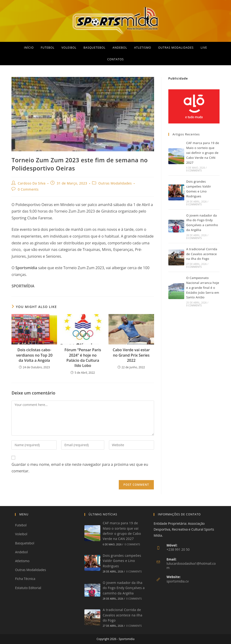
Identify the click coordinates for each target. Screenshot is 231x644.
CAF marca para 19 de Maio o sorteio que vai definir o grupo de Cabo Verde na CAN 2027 (202, 153)
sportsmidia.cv (178, 581)
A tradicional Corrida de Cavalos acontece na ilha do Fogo (202, 254)
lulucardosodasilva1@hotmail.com (191, 566)
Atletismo (22, 561)
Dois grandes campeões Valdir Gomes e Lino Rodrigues (122, 561)
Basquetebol (25, 543)
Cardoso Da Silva (32, 183)
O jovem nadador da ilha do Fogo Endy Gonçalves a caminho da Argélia (124, 588)
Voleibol (21, 534)
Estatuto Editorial (28, 588)
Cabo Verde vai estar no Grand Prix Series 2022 (131, 355)
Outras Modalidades (115, 183)
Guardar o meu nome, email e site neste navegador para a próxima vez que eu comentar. (80, 468)
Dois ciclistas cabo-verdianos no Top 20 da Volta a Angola (34, 355)
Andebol (21, 552)
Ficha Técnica (25, 579)
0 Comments (28, 189)
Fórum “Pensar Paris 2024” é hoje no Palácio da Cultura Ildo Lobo (83, 358)
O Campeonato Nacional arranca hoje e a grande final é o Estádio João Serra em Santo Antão (203, 288)
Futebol (21, 525)
